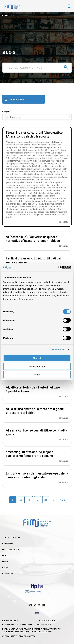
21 (46, 500)
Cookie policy (47, 621)
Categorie (6, 112)
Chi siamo (8, 543)
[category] (37, 117)
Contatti (8, 573)
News (5, 561)
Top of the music (12, 538)
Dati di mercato (11, 550)
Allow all (37, 358)
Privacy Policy (10, 621)
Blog (5, 567)
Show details (58, 349)
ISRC (4, 556)
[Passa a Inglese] (37, 613)
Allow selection (37, 366)
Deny (37, 375)
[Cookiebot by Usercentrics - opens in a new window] (58, 268)
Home (5, 16)
